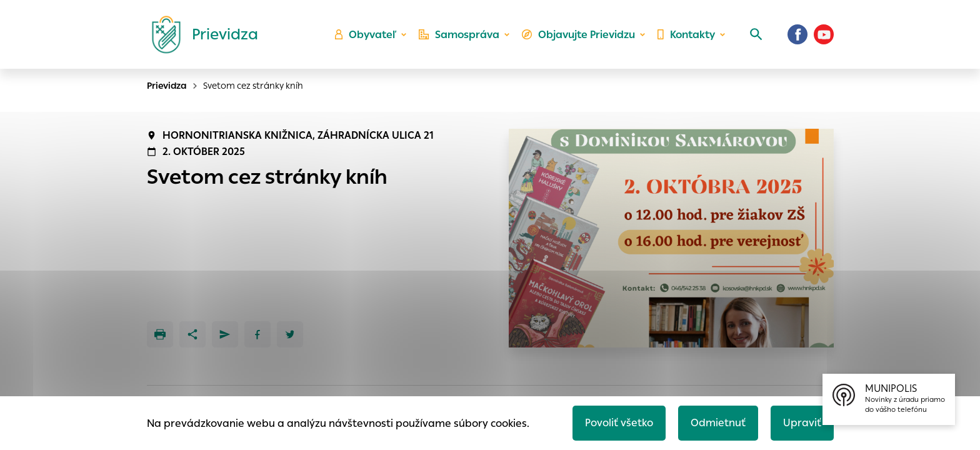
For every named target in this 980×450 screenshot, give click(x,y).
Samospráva (459, 35)
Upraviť (802, 423)
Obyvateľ (366, 35)
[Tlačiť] (160, 334)
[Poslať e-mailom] (225, 334)
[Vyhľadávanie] (756, 34)
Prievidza (167, 86)
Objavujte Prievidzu (578, 35)
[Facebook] (797, 34)
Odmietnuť (718, 423)
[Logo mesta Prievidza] (200, 34)
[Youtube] (824, 34)
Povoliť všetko (619, 423)
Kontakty (686, 35)
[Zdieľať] (192, 334)
